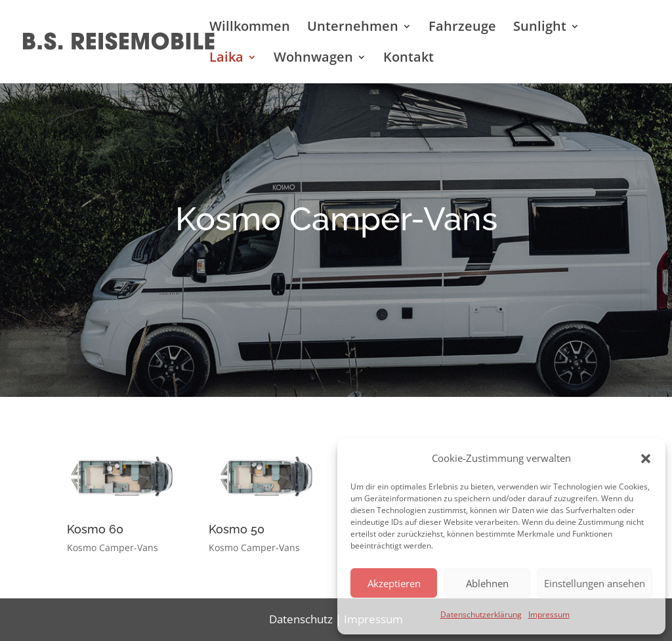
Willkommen (250, 28)
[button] (646, 459)
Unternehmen (353, 28)
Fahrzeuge (462, 28)
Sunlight (540, 28)
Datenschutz (301, 619)
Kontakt (409, 59)
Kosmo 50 (237, 529)
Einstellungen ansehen (595, 583)
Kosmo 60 (95, 529)
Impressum (549, 614)
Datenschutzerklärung (481, 614)
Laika (226, 59)
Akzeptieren (394, 583)
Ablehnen (487, 583)
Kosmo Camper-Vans (113, 548)
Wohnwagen (313, 59)
